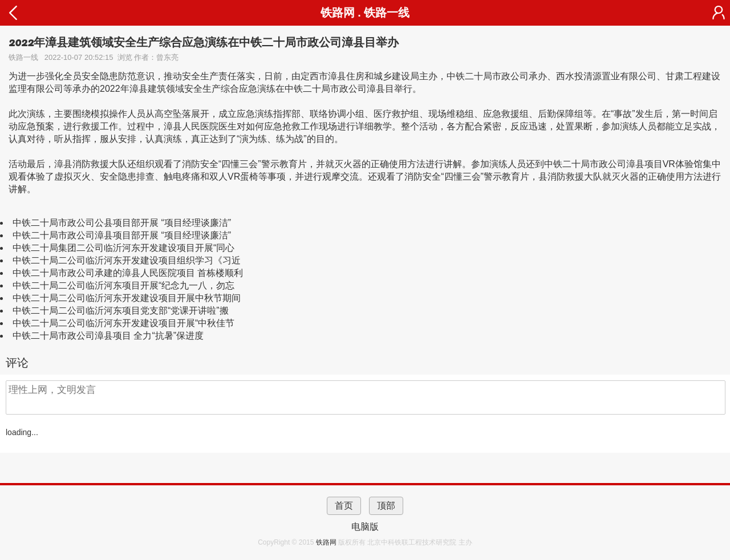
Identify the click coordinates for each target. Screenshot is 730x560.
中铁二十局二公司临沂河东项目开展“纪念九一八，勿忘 (123, 285)
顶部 (386, 506)
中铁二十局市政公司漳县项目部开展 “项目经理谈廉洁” (122, 235)
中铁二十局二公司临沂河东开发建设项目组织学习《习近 (127, 260)
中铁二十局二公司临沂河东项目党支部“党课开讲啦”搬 (121, 311)
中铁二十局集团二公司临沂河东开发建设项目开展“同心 (123, 248)
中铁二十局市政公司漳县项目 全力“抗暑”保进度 (108, 336)
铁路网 (327, 542)
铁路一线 (387, 13)
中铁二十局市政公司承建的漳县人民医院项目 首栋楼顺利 (128, 273)
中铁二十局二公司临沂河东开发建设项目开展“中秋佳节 (123, 323)
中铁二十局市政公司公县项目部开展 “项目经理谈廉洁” (122, 223)
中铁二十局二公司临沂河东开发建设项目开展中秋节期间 (127, 298)
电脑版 (365, 527)
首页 (344, 506)
